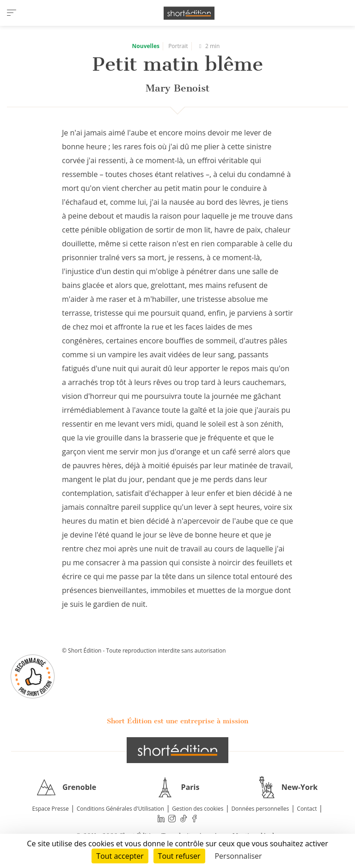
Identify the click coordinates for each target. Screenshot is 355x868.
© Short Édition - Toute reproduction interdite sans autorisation (144, 651)
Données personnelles (260, 809)
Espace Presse (51, 809)
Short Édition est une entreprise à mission (177, 721)
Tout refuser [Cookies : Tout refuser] (179, 856)
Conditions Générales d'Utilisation (120, 809)
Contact (307, 809)
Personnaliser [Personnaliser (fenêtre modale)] (238, 856)
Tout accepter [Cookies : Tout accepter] (120, 856)
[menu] (12, 13)
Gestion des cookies (198, 809)
